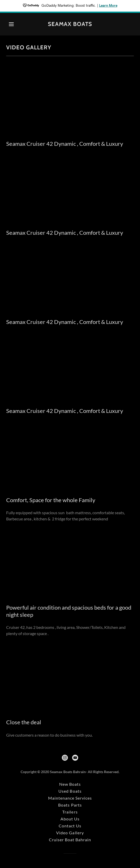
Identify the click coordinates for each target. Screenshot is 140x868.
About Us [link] (70, 819)
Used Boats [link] (70, 791)
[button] (16, 24)
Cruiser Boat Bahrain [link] (70, 840)
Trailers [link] (70, 812)
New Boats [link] (70, 784)
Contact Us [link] (70, 826)
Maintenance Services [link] (70, 798)
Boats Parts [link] (70, 805)
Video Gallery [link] (70, 833)
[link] (70, 24)
